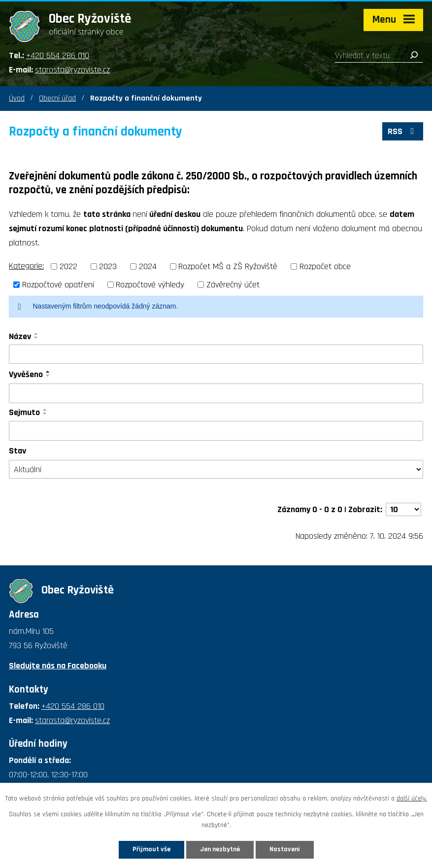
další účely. (412, 799)
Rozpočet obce (325, 266)
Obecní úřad (57, 98)
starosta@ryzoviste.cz (72, 70)
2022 (68, 266)
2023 (108, 266)
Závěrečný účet (233, 285)
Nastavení (285, 849)
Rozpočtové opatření (58, 285)
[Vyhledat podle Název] (216, 354)
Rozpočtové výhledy (150, 285)
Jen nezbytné (220, 849)
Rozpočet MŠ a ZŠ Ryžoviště (228, 266)
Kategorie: (26, 266)
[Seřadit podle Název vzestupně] (36, 334)
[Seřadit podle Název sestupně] (36, 338)
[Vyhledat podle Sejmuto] (216, 431)
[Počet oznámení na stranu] (403, 509)
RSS (403, 131)
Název (20, 336)
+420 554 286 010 (58, 55)
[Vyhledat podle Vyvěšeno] (216, 393)
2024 (148, 266)
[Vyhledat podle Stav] (216, 469)
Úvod (17, 98)
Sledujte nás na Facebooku (58, 666)
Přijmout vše (151, 849)
